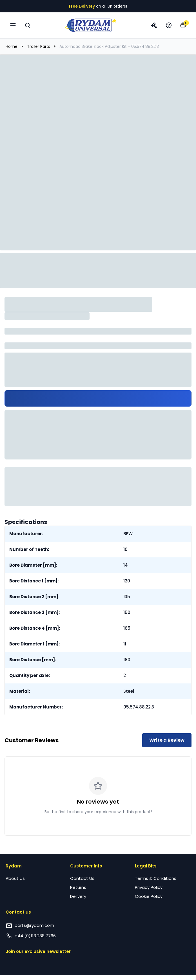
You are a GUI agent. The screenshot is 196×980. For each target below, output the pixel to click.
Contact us (18, 912)
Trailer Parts (39, 46)
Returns (78, 887)
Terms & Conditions (156, 878)
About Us (15, 878)
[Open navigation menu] (13, 25)
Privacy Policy (149, 887)
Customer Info (86, 866)
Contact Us (82, 878)
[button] (183, 25)
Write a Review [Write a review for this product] (167, 740)
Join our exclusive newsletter (38, 951)
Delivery (78, 896)
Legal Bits (146, 866)
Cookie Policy (149, 896)
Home (12, 46)
